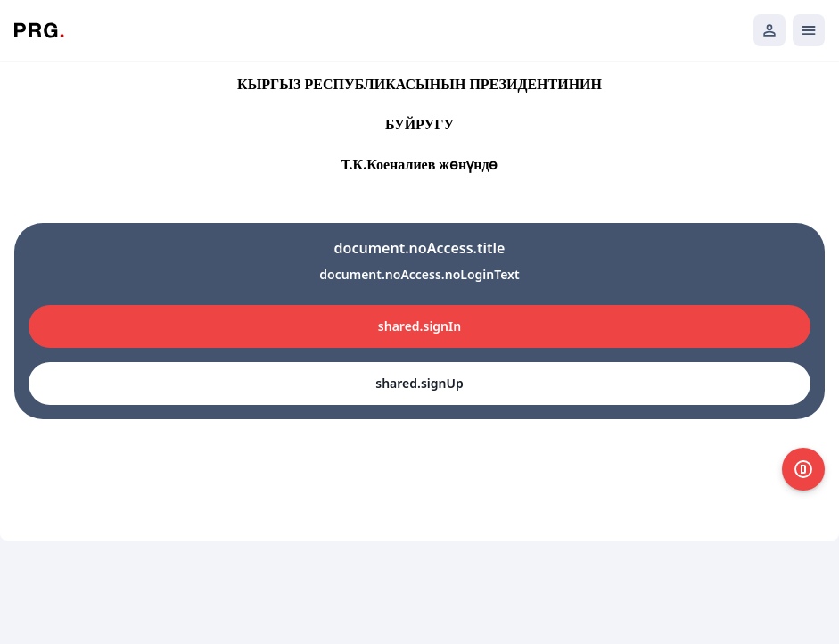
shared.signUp (419, 383)
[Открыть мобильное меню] (809, 30)
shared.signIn (419, 326)
